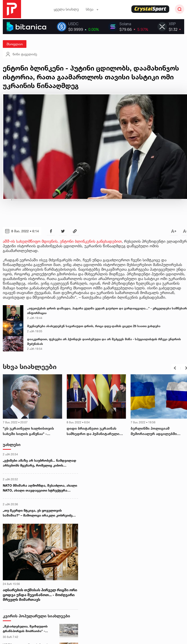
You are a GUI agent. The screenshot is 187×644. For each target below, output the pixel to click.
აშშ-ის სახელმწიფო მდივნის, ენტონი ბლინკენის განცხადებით (62, 241)
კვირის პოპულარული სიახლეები (36, 616)
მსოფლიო (15, 44)
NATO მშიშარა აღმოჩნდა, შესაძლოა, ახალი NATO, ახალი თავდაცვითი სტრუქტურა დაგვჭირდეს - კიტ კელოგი (40, 488)
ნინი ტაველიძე (21, 54)
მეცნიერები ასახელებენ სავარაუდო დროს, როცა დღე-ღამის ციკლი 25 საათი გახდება (94, 326)
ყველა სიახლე (66, 9)
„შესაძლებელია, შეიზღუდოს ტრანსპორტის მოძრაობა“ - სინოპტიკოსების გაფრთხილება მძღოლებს (27, 629)
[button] (175, 368)
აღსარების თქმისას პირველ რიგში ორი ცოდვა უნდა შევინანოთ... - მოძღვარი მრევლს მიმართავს (40, 595)
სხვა (92, 9)
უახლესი (12, 444)
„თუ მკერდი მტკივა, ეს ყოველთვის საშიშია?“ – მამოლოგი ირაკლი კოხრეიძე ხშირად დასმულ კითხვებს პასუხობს (38, 513)
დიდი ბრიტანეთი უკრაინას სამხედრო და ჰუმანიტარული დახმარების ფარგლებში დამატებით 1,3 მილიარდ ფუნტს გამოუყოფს (95, 431)
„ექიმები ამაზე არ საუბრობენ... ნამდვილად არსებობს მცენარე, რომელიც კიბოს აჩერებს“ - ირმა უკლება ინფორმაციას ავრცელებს (40, 463)
